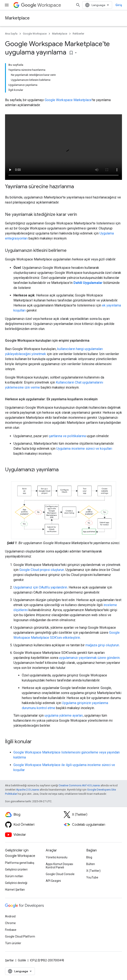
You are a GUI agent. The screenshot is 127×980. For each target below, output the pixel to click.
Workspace (41, 5)
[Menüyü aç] (7, 5)
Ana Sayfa (11, 34)
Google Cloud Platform (20, 936)
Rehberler (78, 34)
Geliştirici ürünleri (16, 869)
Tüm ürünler (13, 943)
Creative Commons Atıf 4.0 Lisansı (79, 785)
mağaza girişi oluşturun (102, 645)
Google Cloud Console (60, 874)
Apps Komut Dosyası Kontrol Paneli (59, 866)
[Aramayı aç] (78, 5)
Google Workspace (35, 34)
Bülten (91, 864)
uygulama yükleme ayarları (64, 715)
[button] (64, 510)
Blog (89, 857)
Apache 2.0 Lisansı (28, 790)
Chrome (10, 923)
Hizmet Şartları (15, 890)
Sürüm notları (14, 876)
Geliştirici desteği (16, 883)
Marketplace (17, 18)
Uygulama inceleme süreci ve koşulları (84, 449)
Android (10, 916)
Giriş (119, 5)
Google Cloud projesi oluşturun (42, 570)
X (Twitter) (93, 871)
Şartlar (9, 960)
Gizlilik (22, 960)
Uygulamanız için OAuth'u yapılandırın (40, 587)
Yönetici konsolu (57, 857)
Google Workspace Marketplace (68, 100)
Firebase (11, 930)
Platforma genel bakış (20, 863)
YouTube (92, 877)
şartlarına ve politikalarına (67, 436)
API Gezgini (53, 881)
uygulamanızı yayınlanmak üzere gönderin (89, 658)
